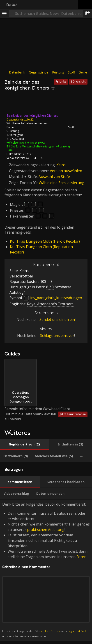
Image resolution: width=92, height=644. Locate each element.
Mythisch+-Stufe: (24, 177)
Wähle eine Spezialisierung (62, 183)
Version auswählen (66, 171)
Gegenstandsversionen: (29, 171)
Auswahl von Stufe (54, 177)
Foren (81, 557)
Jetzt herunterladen (73, 414)
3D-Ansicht (78, 82)
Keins (61, 165)
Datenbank (17, 72)
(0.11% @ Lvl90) (36, 143)
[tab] (24, 444)
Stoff (71, 72)
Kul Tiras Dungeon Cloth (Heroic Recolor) (45, 241)
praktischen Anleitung (46, 530)
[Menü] (5, 14)
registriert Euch (77, 631)
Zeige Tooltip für (24, 183)
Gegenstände (39, 72)
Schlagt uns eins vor (57, 336)
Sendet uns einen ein (57, 320)
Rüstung (58, 72)
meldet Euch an (51, 631)
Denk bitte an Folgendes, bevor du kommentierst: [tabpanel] (46, 570)
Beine (83, 72)
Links (63, 82)
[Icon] (12, 104)
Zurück (12, 5)
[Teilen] (87, 14)
